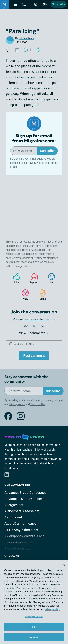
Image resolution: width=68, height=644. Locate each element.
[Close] (64, 565)
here (28, 266)
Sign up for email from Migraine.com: (34, 138)
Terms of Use (38, 404)
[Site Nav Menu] (15, 4)
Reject (34, 627)
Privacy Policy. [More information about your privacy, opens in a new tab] (52, 609)
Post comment (34, 356)
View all (12, 556)
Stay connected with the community (26, 379)
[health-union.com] (24, 436)
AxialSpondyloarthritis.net (24, 536)
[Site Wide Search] (24, 4)
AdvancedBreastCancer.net (25, 493)
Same (41, 295)
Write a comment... (23, 344)
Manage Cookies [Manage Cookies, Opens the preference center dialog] (34, 616)
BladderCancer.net (18, 542)
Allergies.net (14, 505)
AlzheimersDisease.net (22, 511)
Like (15, 278)
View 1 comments (34, 333)
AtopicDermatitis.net (20, 523)
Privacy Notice (36, 163)
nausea (30, 77)
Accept (34, 637)
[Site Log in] (45, 4)
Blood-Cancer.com (18, 548)
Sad (50, 278)
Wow (24, 295)
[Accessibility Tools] (35, 4)
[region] (34, 602)
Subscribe (59, 4)
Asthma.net (13, 517)
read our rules (34, 319)
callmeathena (26, 38)
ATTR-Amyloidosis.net (21, 530)
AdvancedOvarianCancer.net (26, 499)
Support (33, 278)
